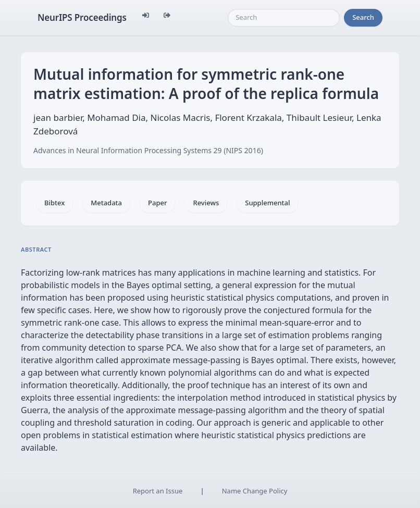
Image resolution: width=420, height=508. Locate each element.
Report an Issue (158, 491)
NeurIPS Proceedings (82, 17)
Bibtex (54, 203)
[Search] (284, 18)
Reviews (206, 203)
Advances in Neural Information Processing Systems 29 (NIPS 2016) (148, 150)
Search (363, 17)
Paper (157, 203)
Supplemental (267, 203)
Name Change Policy (255, 491)
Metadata (106, 203)
